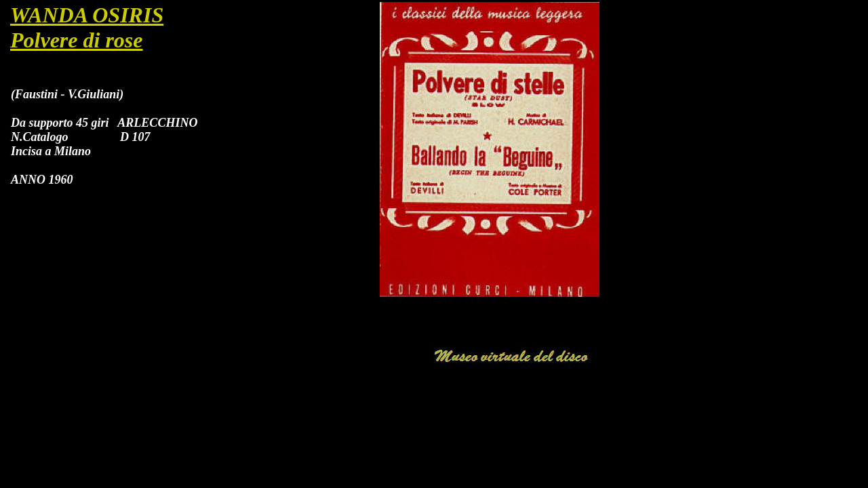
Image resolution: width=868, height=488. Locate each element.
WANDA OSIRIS (87, 15)
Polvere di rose (77, 40)
